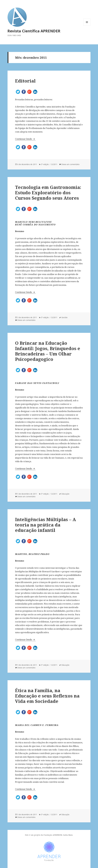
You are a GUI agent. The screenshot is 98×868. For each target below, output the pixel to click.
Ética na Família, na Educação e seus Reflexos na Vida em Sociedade (47, 696)
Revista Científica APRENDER (34, 31)
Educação (65, 494)
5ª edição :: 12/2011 (49, 164)
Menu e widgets (87, 26)
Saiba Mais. (68, 835)
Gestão (64, 317)
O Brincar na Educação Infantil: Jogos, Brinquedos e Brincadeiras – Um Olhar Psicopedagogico (48, 351)
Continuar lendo (25, 139)
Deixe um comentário (70, 164)
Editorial (25, 81)
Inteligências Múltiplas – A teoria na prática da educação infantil (45, 525)
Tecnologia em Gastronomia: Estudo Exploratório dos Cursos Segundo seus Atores (48, 193)
